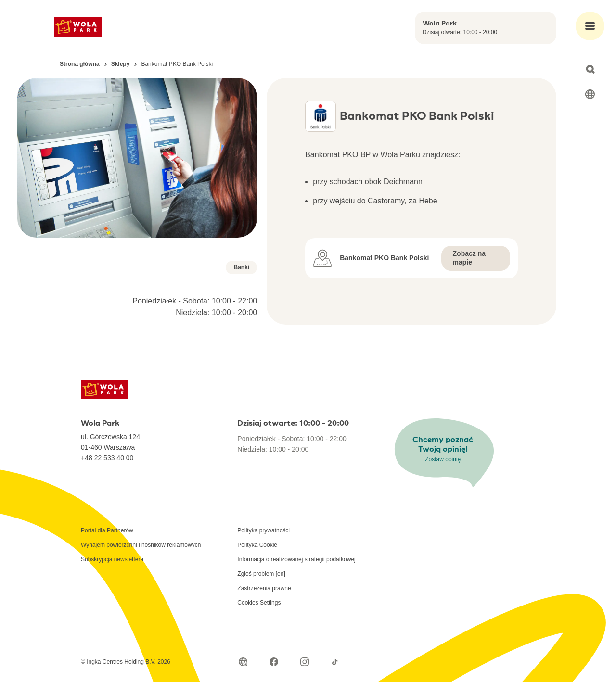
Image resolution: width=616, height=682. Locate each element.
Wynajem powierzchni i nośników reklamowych (141, 545)
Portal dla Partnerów (107, 530)
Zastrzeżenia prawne (264, 588)
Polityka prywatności (263, 530)
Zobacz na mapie (469, 258)
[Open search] (590, 69)
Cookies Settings (259, 603)
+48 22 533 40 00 (107, 458)
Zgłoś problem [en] (261, 574)
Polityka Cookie (257, 545)
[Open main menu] (590, 26)
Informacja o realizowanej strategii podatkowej (296, 559)
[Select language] (590, 94)
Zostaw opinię (443, 459)
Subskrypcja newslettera (112, 559)
